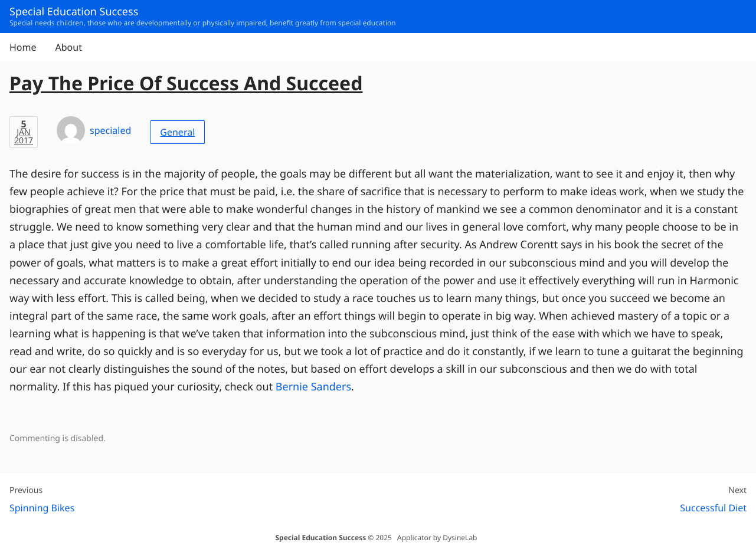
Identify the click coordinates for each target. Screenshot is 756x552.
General (177, 132)
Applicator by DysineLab (437, 538)
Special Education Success (320, 538)
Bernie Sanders (313, 387)
